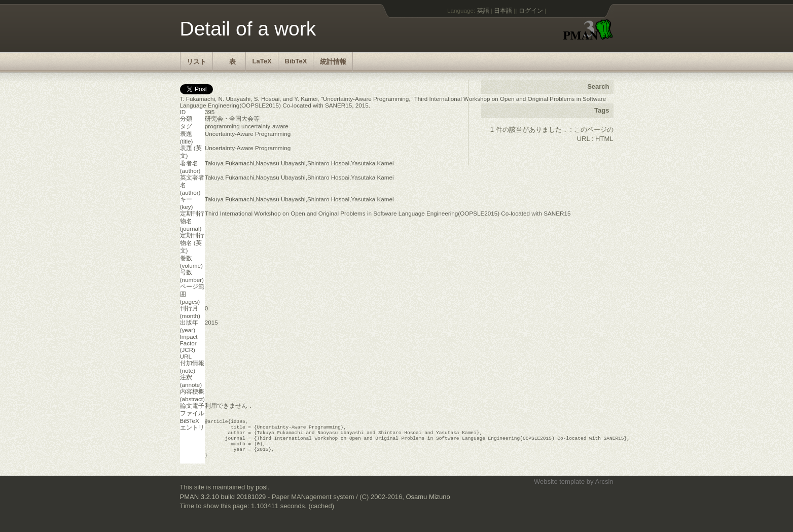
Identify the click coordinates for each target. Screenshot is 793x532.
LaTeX (262, 61)
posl (262, 494)
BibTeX (296, 61)
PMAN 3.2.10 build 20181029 (223, 504)
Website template (559, 489)
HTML (604, 139)
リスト (196, 62)
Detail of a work (248, 29)
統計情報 (333, 62)
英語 (483, 10)
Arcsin (604, 489)
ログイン (531, 10)
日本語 (503, 10)
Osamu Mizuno (428, 504)
